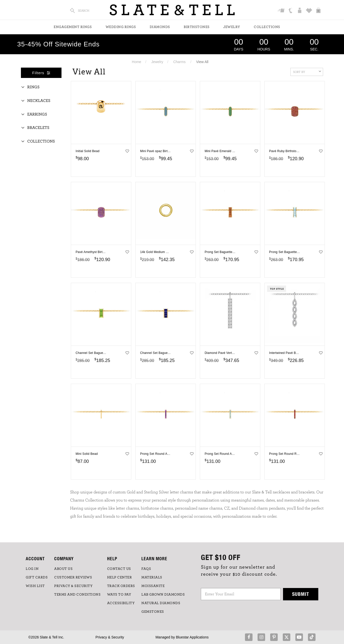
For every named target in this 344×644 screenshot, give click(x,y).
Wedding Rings (121, 27)
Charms (179, 62)
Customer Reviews (73, 577)
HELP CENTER (120, 577)
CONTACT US (119, 569)
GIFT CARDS (37, 577)
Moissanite (153, 586)
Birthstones (197, 27)
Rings (33, 87)
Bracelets (38, 128)
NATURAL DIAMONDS (161, 603)
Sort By (307, 71)
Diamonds (160, 27)
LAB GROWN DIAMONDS (163, 595)
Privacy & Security (110, 637)
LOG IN (32, 569)
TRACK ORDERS (121, 586)
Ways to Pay (119, 595)
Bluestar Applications (192, 637)
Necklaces (39, 101)
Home (136, 62)
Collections (267, 27)
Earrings (37, 114)
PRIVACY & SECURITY (73, 586)
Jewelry (232, 27)
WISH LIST (35, 586)
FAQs (146, 569)
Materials (152, 577)
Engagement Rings (73, 27)
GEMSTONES (153, 612)
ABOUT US (63, 569)
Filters (41, 73)
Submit (301, 594)
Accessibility (121, 603)
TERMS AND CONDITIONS (77, 595)
